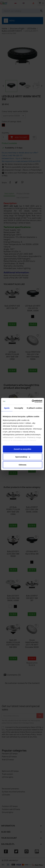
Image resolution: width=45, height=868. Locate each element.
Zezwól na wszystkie (23, 449)
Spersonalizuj (23, 457)
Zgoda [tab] (7, 408)
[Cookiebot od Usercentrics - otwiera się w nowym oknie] (32, 401)
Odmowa (22, 465)
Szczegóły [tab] (19, 408)
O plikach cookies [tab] (34, 408)
